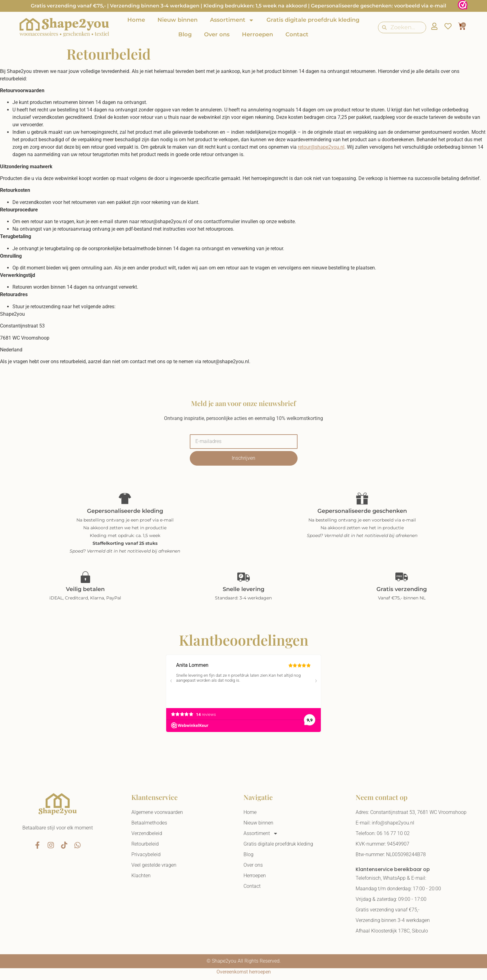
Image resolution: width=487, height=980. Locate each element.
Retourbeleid (145, 844)
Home (136, 20)
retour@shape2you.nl (321, 147)
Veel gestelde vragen (154, 865)
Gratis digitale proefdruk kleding (313, 20)
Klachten (141, 876)
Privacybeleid (146, 854)
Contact (297, 34)
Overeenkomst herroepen (244, 972)
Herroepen (257, 34)
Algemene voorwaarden (157, 812)
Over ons (217, 34)
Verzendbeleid (147, 833)
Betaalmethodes (149, 823)
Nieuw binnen (178, 20)
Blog (185, 34)
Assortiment (232, 20)
